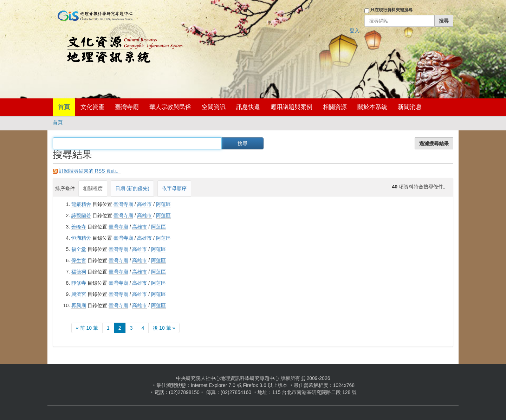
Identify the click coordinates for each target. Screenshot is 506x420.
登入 (355, 31)
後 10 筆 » (164, 328)
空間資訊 (214, 107)
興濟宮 (79, 294)
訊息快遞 (248, 107)
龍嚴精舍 (81, 204)
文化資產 (92, 107)
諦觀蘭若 (81, 215)
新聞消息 (410, 107)
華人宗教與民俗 (170, 107)
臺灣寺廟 (127, 107)
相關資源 (335, 107)
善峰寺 (79, 227)
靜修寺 (79, 283)
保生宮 (79, 260)
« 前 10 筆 (87, 328)
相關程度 (93, 188)
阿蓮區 (163, 204)
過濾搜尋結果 (434, 143)
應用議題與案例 (291, 107)
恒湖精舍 (81, 238)
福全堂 (79, 249)
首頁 (64, 107)
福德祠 (79, 272)
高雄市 (144, 204)
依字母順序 (174, 188)
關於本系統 (372, 107)
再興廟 (79, 305)
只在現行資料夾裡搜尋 (391, 10)
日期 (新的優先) (132, 188)
